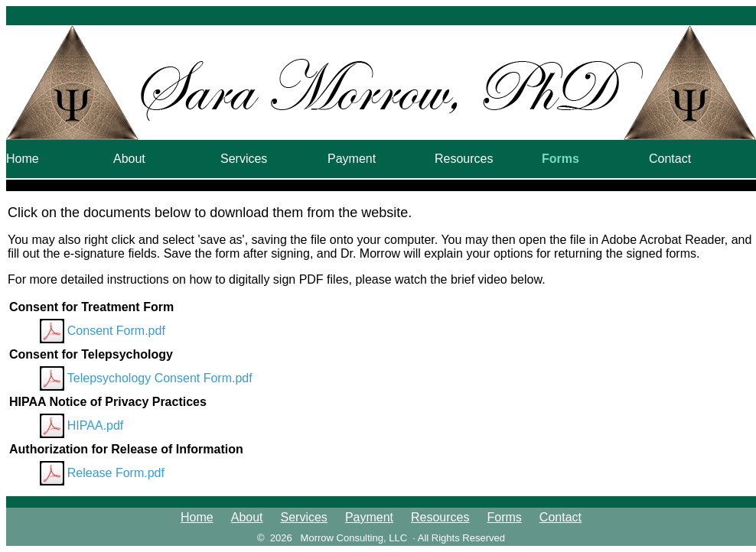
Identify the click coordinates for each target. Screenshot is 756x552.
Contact (670, 159)
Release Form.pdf (116, 473)
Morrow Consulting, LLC (354, 538)
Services (244, 159)
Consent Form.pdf (116, 331)
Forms (560, 159)
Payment (352, 159)
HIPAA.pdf (96, 425)
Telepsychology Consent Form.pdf (160, 378)
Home (23, 159)
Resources (464, 159)
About (129, 159)
